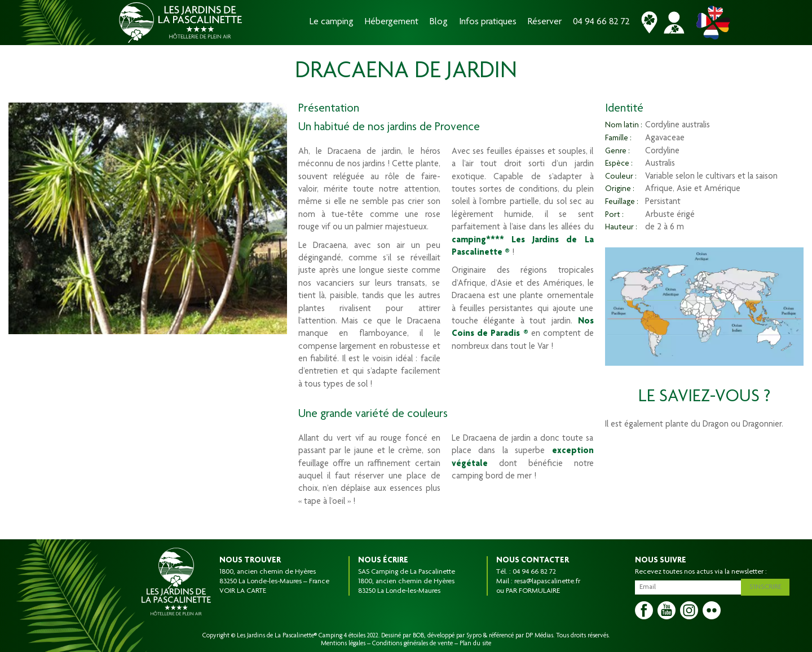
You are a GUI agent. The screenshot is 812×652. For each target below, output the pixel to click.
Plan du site (475, 644)
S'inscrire (768, 586)
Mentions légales (343, 644)
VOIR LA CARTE (243, 591)
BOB (418, 636)
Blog (439, 22)
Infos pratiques (488, 22)
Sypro (474, 636)
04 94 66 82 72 (601, 22)
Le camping (332, 22)
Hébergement (392, 22)
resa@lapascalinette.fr (547, 582)
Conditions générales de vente (412, 644)
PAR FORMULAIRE (533, 591)
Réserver (545, 22)
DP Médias (539, 636)
